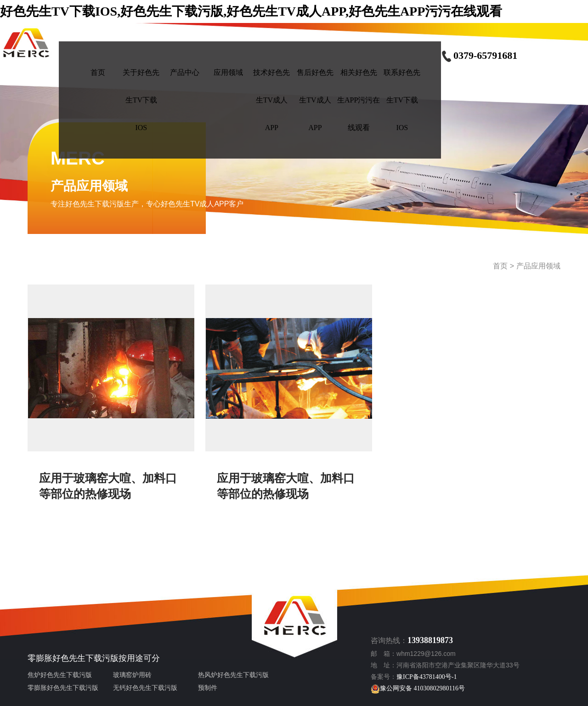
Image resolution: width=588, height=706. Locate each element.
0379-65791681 (479, 55)
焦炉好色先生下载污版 (60, 675)
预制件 (208, 688)
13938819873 (430, 640)
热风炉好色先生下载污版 (233, 675)
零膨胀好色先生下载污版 (73, 658)
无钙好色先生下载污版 (145, 688)
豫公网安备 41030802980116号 (418, 688)
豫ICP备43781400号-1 (427, 677)
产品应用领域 (538, 266)
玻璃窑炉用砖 (132, 675)
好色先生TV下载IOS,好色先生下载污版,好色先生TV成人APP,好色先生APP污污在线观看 (251, 11)
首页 (500, 266)
